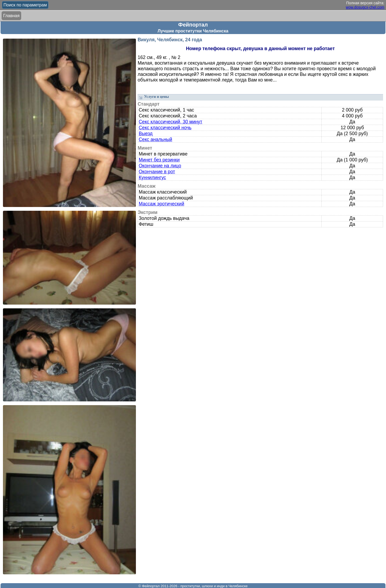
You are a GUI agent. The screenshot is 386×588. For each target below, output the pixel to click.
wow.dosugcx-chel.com (365, 7)
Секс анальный (155, 139)
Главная (11, 16)
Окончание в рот (157, 172)
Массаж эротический (161, 204)
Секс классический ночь (165, 128)
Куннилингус (152, 177)
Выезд (146, 134)
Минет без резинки (159, 160)
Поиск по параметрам (25, 5)
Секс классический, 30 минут (170, 122)
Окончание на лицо (160, 166)
